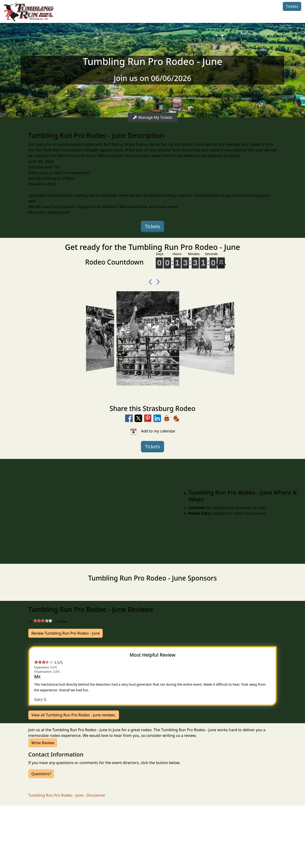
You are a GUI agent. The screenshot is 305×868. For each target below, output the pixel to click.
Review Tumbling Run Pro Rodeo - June (66, 633)
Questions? (41, 774)
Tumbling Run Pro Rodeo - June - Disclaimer (67, 795)
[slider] (43, 621)
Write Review (43, 743)
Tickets (292, 6)
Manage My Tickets (152, 117)
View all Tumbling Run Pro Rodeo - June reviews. (74, 715)
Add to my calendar (153, 432)
